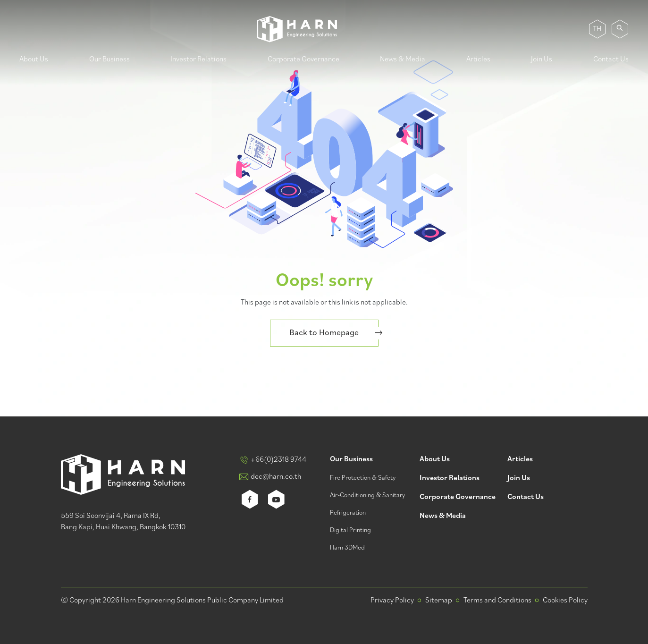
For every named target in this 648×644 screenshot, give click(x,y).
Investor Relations (198, 59)
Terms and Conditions (497, 601)
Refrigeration (348, 513)
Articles (478, 59)
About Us (34, 59)
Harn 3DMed (347, 548)
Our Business (109, 59)
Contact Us (611, 59)
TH (597, 29)
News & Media (403, 59)
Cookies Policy (565, 601)
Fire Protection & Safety (363, 478)
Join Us (542, 59)
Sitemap (439, 601)
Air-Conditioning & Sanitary (367, 496)
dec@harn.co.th (276, 477)
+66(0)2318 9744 (278, 460)
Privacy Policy (392, 601)
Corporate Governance (303, 59)
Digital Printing (350, 530)
